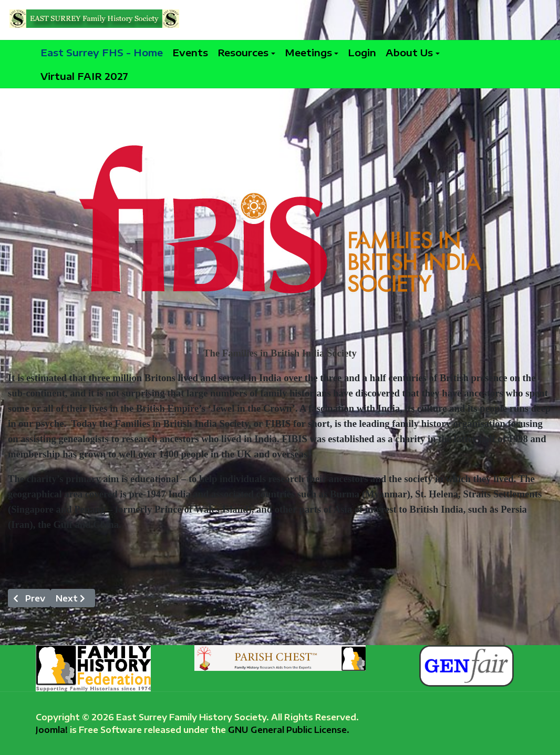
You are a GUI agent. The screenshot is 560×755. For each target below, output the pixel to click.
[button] (246, 52)
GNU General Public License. (289, 730)
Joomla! (52, 730)
